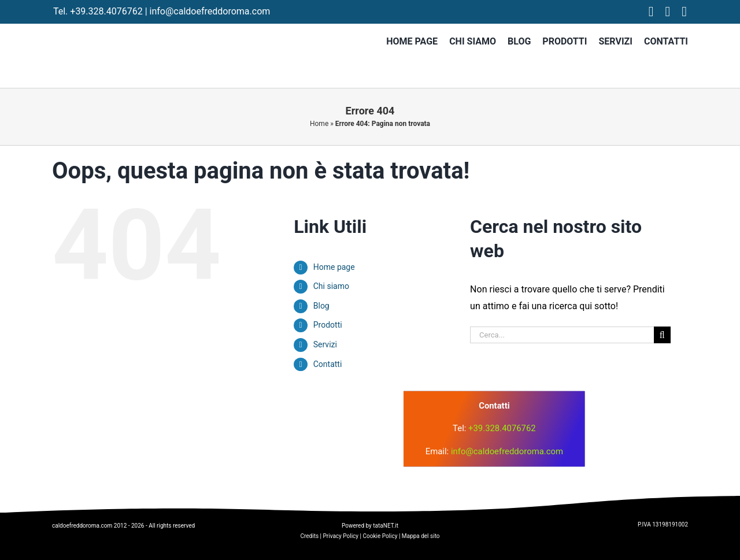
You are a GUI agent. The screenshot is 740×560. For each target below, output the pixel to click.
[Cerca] (662, 335)
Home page (334, 267)
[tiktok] (684, 12)
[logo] (260, 410)
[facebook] (651, 12)
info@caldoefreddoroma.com (210, 11)
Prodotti (328, 325)
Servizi (325, 344)
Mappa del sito (421, 536)
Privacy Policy (341, 536)
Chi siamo (331, 286)
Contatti (328, 364)
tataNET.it (386, 526)
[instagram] (668, 12)
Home (319, 124)
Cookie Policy (380, 536)
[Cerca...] (562, 335)
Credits (309, 536)
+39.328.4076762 (106, 11)
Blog (321, 306)
